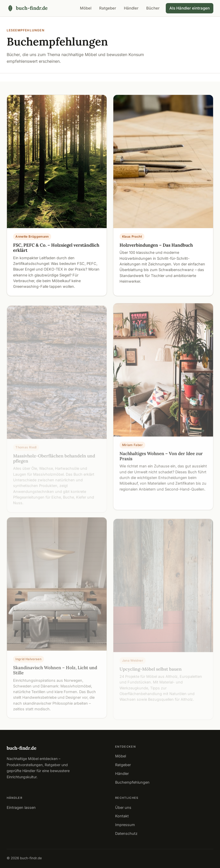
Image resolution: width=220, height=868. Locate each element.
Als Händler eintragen (190, 8)
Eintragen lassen (21, 807)
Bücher (153, 8)
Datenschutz (126, 833)
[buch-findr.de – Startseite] (27, 8)
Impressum (125, 825)
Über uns (123, 807)
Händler (131, 8)
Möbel (86, 8)
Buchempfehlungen (132, 782)
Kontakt (122, 816)
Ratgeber (108, 8)
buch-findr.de (22, 748)
